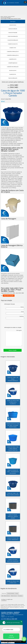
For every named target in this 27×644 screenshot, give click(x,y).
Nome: (15, 308)
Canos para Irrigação (13, 36)
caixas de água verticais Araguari (13, 560)
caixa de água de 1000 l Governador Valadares (13, 472)
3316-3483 (11, 3)
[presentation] (13, 323)
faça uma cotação (9, 296)
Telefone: (15, 317)
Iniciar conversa (11, 636)
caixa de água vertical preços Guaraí (13, 516)
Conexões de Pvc (13, 59)
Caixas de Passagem (13, 33)
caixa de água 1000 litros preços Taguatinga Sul (13, 448)
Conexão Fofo (13, 48)
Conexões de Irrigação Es (13, 55)
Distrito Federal (11, 593)
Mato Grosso (14, 596)
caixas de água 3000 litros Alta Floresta (13, 402)
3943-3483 (17, 3)
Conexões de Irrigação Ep (13, 52)
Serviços (13, 21)
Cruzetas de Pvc (13, 71)
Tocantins (20, 596)
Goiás (17, 593)
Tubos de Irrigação (13, 78)
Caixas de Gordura (13, 29)
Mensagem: (14, 338)
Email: (15, 313)
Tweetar (3, 101)
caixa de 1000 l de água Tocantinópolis (13, 379)
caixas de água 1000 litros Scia (13, 582)
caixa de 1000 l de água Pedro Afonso (13, 494)
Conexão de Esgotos (13, 44)
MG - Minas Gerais (6, 596)
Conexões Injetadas (13, 63)
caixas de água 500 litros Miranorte (13, 539)
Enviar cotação (13, 350)
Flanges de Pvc (13, 74)
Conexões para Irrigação (13, 67)
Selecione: (4, 593)
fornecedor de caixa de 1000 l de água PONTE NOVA (13, 425)
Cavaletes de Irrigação (13, 40)
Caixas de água (13, 25)
